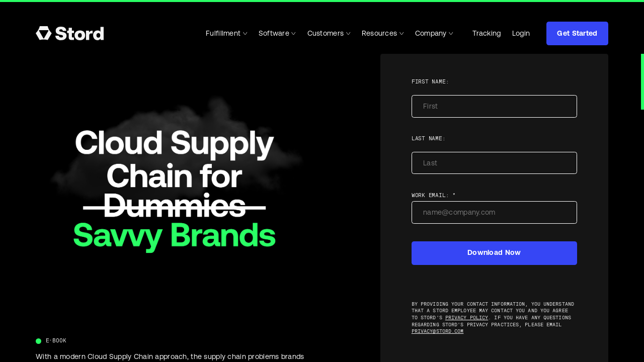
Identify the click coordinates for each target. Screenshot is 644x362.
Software (277, 33)
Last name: (429, 139)
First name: (430, 82)
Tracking (482, 33)
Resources (383, 33)
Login (521, 33)
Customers (329, 33)
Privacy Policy (467, 318)
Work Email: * (434, 195)
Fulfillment (226, 33)
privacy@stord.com (438, 331)
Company (434, 33)
